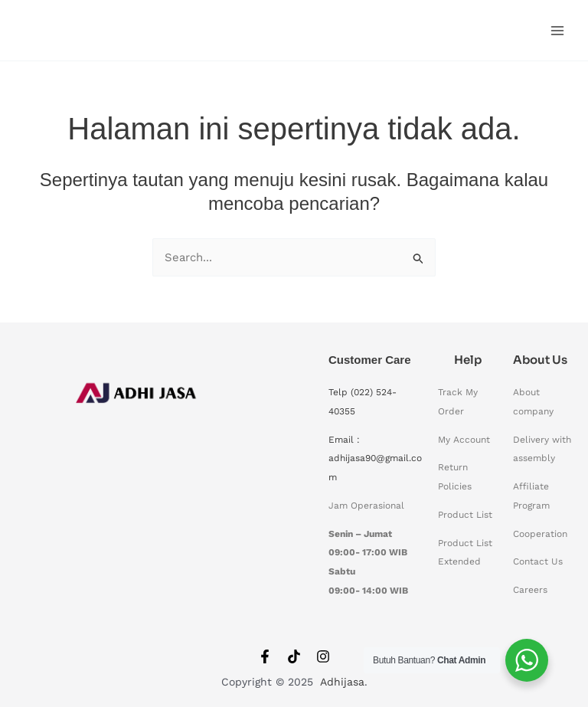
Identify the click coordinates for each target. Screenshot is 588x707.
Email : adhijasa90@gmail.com (375, 459)
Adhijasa (342, 682)
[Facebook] (265, 656)
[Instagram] (323, 656)
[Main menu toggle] (557, 30)
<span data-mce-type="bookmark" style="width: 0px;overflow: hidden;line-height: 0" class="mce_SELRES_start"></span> (138, 493)
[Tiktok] (294, 656)
